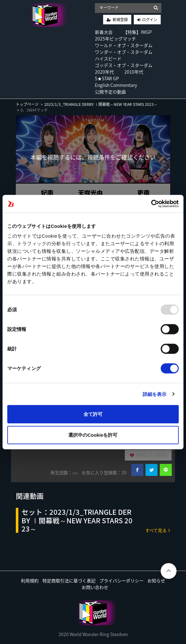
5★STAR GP (107, 78)
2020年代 (104, 72)
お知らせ (156, 580)
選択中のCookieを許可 (93, 435)
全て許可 (93, 414)
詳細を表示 (155, 394)
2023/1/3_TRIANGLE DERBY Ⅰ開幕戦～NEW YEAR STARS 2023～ (101, 104)
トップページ (27, 104)
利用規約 (30, 580)
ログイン (150, 20)
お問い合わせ (95, 587)
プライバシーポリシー (121, 580)
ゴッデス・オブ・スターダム (124, 65)
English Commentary (116, 85)
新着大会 (104, 32)
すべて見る (158, 530)
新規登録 (120, 20)
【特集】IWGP (137, 32)
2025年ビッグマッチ (115, 39)
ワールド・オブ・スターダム (124, 45)
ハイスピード (108, 58)
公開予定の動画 (110, 92)
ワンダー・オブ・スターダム (124, 52)
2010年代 (134, 72)
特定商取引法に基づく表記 (69, 580)
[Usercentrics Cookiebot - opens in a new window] (151, 204)
